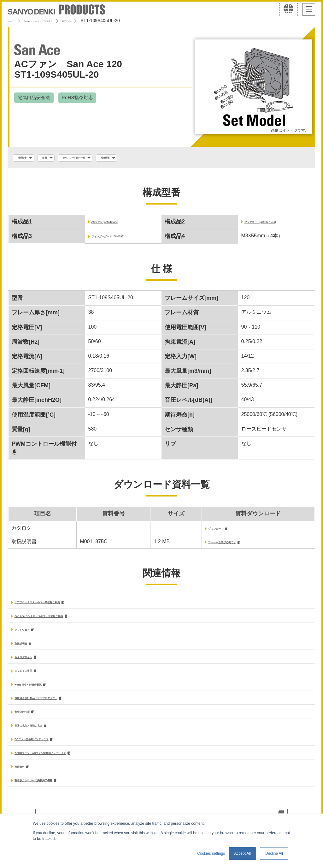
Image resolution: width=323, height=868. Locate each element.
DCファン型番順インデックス (48, 749)
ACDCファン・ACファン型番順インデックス (66, 763)
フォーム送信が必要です (213, 545)
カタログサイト (32, 663)
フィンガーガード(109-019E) (124, 238)
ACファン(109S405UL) (118, 223)
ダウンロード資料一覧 (105, 158)
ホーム (15, 21)
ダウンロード (201, 530)
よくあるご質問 (32, 677)
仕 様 (60, 158)
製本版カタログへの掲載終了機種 (52, 792)
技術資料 (25, 777)
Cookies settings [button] (211, 853)
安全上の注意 (30, 720)
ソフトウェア (30, 634)
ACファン (106, 21)
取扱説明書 (27, 648)
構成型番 (28, 158)
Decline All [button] (274, 853)
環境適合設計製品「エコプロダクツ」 (57, 706)
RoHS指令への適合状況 (42, 691)
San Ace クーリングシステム (59, 21)
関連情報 (154, 158)
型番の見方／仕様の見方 (42, 734)
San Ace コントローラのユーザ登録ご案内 (63, 620)
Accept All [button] (242, 853)
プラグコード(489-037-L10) (276, 223)
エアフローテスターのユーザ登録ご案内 (60, 606)
